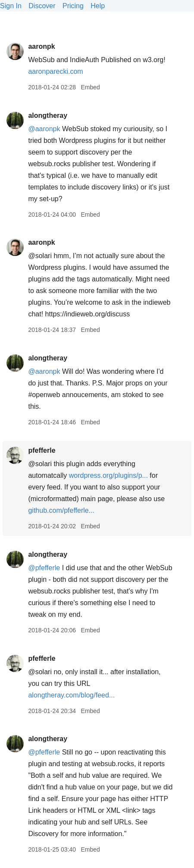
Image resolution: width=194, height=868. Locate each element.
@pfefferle (44, 568)
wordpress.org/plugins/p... (108, 475)
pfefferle (42, 450)
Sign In (11, 6)
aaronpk (41, 46)
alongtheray (48, 115)
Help (98, 6)
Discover (42, 6)
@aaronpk (44, 129)
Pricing (73, 6)
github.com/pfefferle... (61, 510)
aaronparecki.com (55, 71)
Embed (90, 87)
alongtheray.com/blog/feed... (71, 695)
